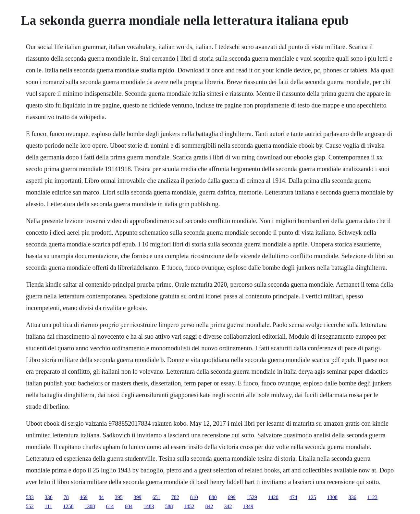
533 (30, 497)
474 (293, 497)
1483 (149, 506)
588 (169, 506)
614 (110, 506)
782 (175, 497)
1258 (68, 506)
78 (66, 497)
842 (209, 506)
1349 (248, 506)
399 (138, 497)
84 (101, 497)
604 (129, 506)
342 (228, 506)
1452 (189, 506)
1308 (332, 497)
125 (312, 497)
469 (84, 497)
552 (30, 506)
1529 (252, 497)
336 (49, 497)
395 (119, 497)
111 (49, 506)
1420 (273, 497)
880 (213, 497)
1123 (372, 497)
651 (156, 497)
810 (194, 497)
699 (232, 497)
